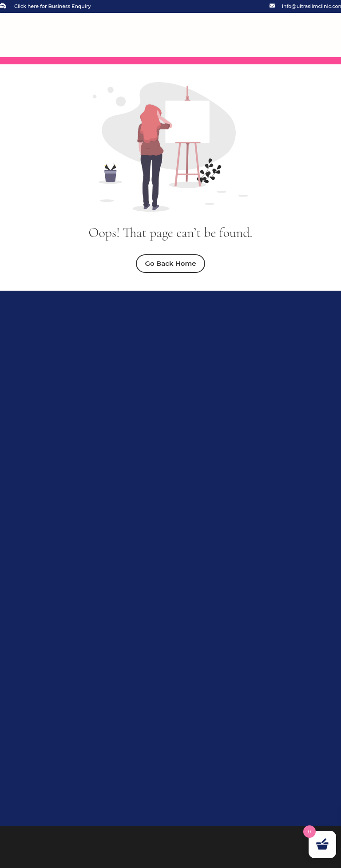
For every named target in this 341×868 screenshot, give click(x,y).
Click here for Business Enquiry (53, 6)
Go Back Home (170, 263)
